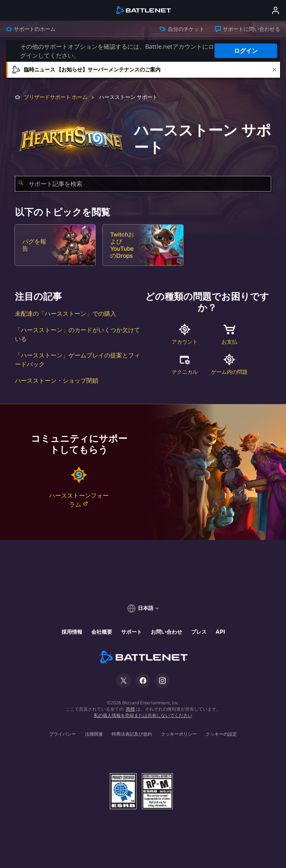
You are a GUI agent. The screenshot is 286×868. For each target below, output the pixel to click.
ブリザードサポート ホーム (56, 97)
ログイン (246, 51)
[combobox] (143, 184)
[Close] (274, 70)
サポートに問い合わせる (247, 29)
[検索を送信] (21, 184)
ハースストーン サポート (128, 97)
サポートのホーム (31, 29)
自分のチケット (182, 29)
